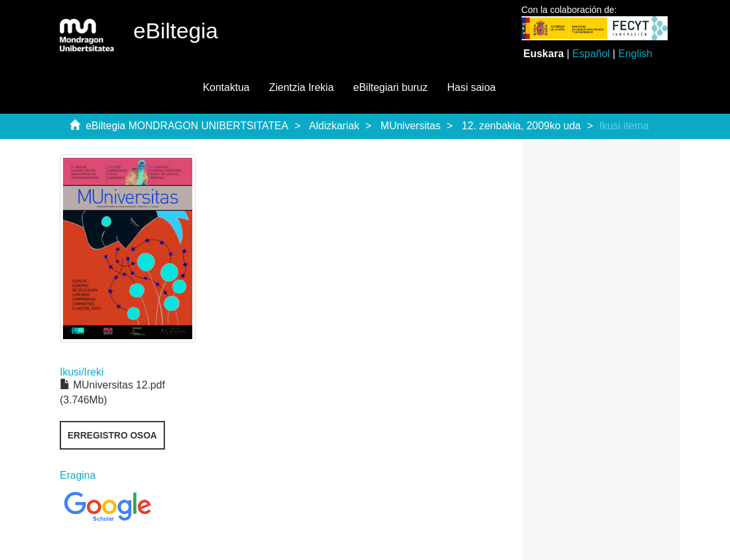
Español (591, 54)
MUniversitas (410, 126)
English (635, 54)
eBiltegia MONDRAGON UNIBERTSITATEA (187, 126)
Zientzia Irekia (301, 87)
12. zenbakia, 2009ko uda (521, 126)
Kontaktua (226, 87)
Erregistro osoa (112, 435)
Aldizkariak (334, 126)
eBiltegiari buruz (391, 87)
